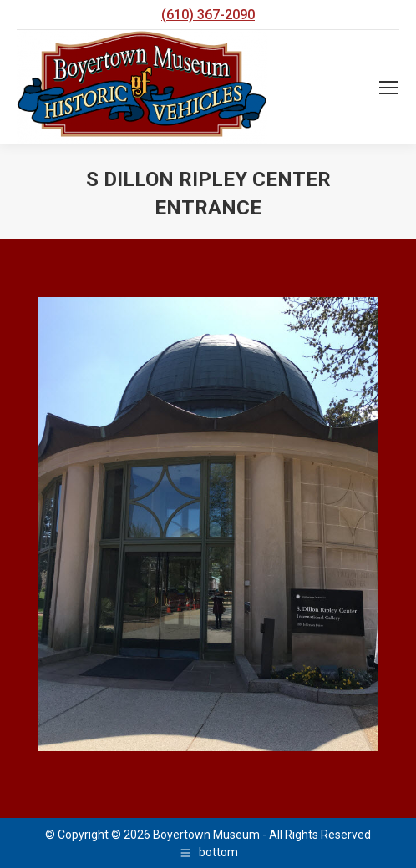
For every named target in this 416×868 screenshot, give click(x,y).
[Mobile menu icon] (388, 88)
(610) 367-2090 (208, 15)
